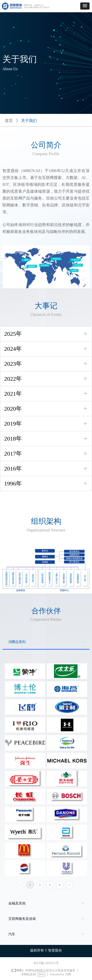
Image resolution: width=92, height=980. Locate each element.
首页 (9, 121)
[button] (85, 6)
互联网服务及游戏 (22, 919)
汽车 (12, 934)
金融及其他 (17, 903)
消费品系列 (17, 642)
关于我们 (29, 121)
